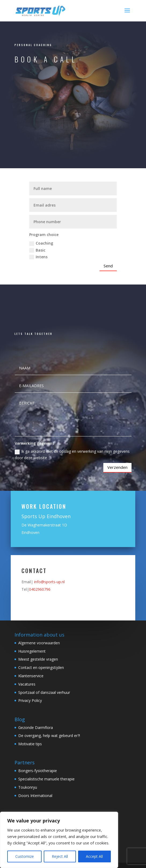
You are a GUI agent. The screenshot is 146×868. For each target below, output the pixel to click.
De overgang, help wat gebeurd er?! (49, 736)
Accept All (94, 856)
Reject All (60, 856)
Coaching (41, 243)
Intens (38, 257)
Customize (25, 856)
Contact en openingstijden (41, 667)
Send (108, 266)
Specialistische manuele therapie (46, 779)
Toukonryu (28, 787)
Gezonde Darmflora (36, 727)
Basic (37, 250)
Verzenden (117, 467)
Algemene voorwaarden (39, 643)
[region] (59, 840)
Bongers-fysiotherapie (38, 771)
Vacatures (27, 684)
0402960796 (40, 589)
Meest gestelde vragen (38, 659)
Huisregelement (32, 651)
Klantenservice (31, 676)
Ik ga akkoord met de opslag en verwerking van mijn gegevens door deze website (72, 454)
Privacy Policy (30, 700)
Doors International (35, 796)
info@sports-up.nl (49, 582)
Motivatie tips (30, 744)
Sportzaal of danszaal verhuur (44, 692)
